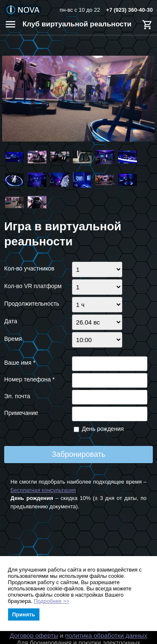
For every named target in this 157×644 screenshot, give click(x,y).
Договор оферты (34, 635)
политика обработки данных (106, 635)
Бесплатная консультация (43, 490)
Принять (24, 614)
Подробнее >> (52, 601)
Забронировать (79, 454)
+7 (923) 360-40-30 (129, 10)
